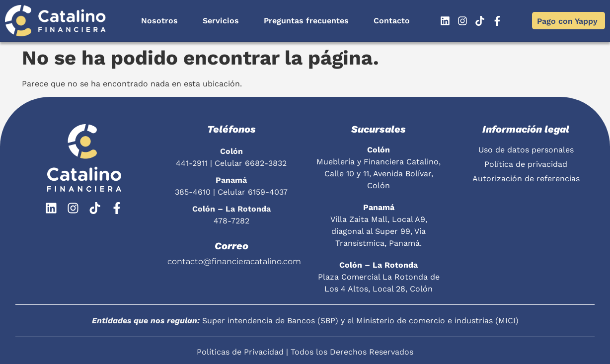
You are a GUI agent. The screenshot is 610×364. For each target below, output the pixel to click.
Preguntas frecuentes (306, 21)
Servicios (221, 21)
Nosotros (159, 21)
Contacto (392, 21)
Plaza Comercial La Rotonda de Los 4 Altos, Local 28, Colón (379, 277)
